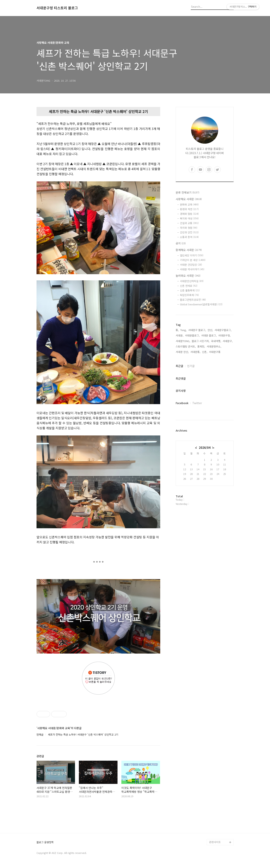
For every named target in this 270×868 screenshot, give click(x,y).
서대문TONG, (183, 341)
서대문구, (228, 341)
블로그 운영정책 (45, 842)
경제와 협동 (189, 214)
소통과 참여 (189, 237)
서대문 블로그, (209, 335)
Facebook (182, 403)
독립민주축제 (189, 295)
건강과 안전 (189, 232)
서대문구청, (224, 335)
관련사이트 (215, 842)
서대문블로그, (192, 335)
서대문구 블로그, (197, 330)
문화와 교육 (189, 204)
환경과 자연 (189, 209)
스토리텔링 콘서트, (186, 346)
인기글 (191, 366)
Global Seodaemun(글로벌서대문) (201, 304)
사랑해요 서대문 (189, 199)
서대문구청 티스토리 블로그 (57, 8)
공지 (181, 243)
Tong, (184, 330)
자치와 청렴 (189, 228)
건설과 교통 (189, 223)
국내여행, (216, 341)
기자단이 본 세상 (193, 260)
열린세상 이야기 (192, 255)
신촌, (205, 352)
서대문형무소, (214, 346)
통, (177, 330)
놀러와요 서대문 (188, 276)
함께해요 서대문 (189, 250)
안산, (210, 330)
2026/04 (205, 448)
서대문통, (195, 352)
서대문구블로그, (223, 330)
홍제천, (201, 346)
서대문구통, (215, 352)
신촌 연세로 (189, 286)
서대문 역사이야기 (192, 269)
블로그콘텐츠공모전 (193, 300)
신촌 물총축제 (190, 290)
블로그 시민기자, (201, 341)
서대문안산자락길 (192, 281)
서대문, (180, 335)
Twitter (197, 403)
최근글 (179, 366)
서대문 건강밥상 (191, 265)
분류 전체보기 (187, 192)
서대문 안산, (182, 352)
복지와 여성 (189, 218)
